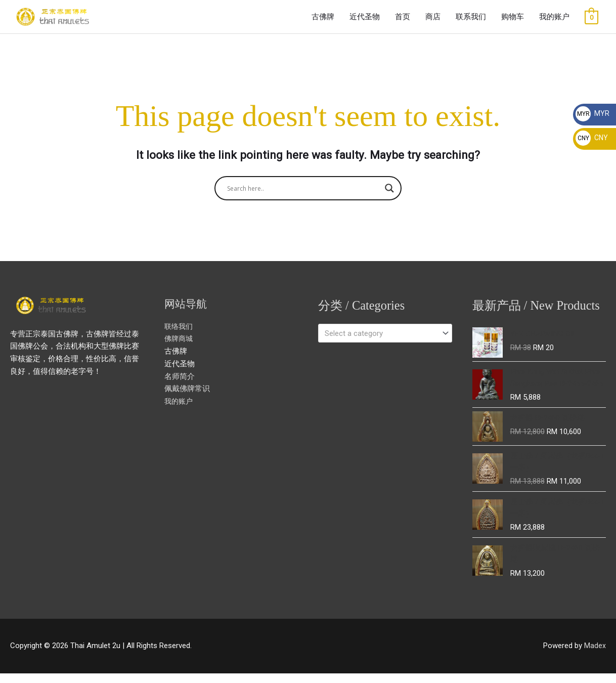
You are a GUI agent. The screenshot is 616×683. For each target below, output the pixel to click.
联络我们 (180, 335)
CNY (592, 138)
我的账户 (554, 21)
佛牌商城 (180, 348)
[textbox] (381, 342)
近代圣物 (365, 21)
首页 (403, 21)
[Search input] (303, 197)
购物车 (513, 21)
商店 (433, 21)
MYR (592, 113)
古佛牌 (323, 21)
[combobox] (385, 342)
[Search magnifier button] (389, 197)
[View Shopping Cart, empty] (591, 22)
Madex (595, 656)
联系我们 (471, 21)
